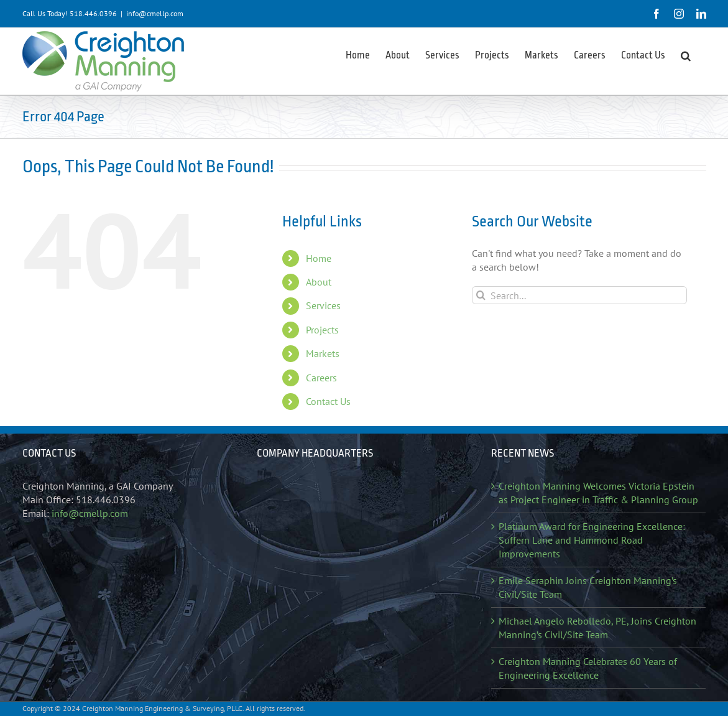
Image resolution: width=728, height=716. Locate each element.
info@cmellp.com (155, 13)
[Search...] (580, 295)
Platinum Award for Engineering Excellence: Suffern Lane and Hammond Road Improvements (592, 540)
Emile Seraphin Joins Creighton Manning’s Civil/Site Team (588, 587)
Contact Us (328, 401)
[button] (686, 55)
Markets (323, 353)
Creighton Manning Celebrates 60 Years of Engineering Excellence (588, 668)
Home (319, 258)
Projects (322, 330)
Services (323, 305)
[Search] (481, 295)
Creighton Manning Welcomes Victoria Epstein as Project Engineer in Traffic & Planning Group (598, 493)
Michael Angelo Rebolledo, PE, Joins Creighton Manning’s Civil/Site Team (597, 628)
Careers (321, 378)
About (319, 282)
